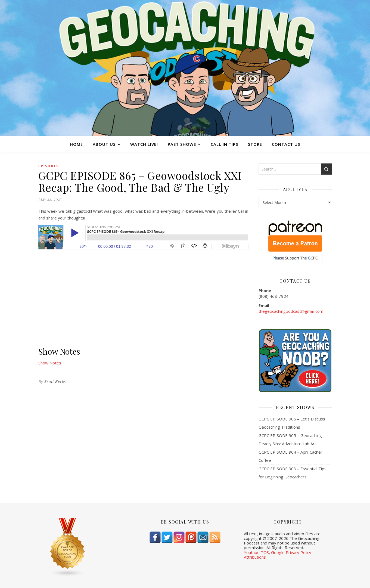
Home (76, 144)
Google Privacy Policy (291, 552)
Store (255, 144)
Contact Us (286, 144)
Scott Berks (55, 381)
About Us (104, 144)
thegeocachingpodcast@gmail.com (291, 311)
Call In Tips (224, 144)
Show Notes (50, 363)
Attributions (255, 557)
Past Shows (182, 144)
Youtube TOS (256, 552)
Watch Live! (144, 144)
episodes (49, 166)
